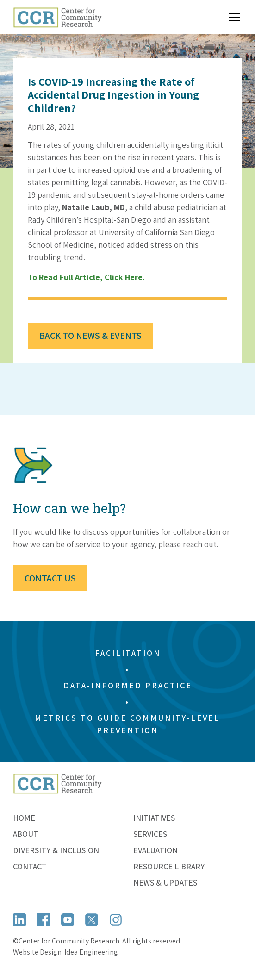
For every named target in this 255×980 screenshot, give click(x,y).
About (26, 834)
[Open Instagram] (116, 920)
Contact (30, 866)
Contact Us (50, 578)
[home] (57, 17)
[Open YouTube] (68, 920)
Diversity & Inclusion (56, 850)
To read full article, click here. (86, 277)
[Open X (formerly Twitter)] (92, 920)
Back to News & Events (90, 336)
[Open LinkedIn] (19, 920)
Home (24, 818)
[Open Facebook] (44, 920)
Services (150, 834)
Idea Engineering (91, 952)
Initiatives (154, 818)
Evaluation (155, 850)
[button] (233, 17)
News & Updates (165, 883)
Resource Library (169, 866)
